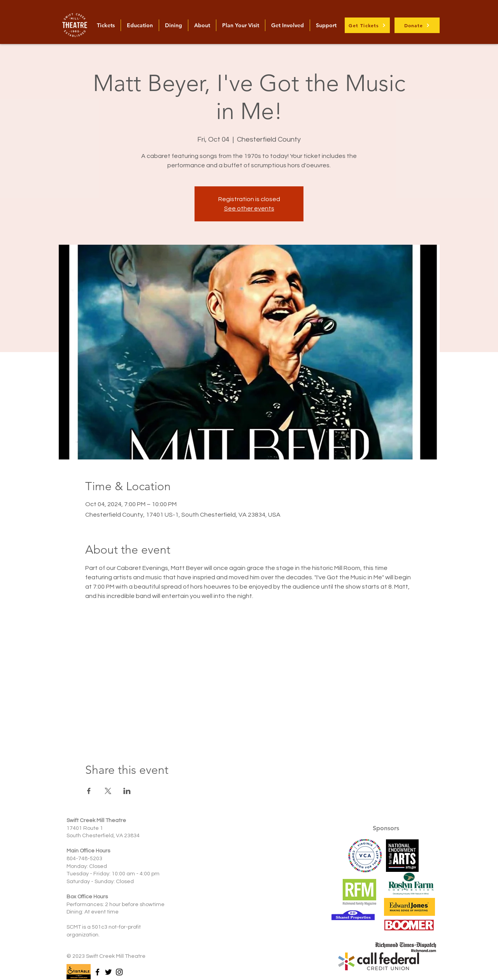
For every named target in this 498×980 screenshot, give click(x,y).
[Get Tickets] (367, 25)
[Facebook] (97, 972)
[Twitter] (108, 972)
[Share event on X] (108, 791)
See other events (249, 209)
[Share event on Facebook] (89, 791)
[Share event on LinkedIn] (127, 791)
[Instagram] (119, 972)
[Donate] (417, 25)
